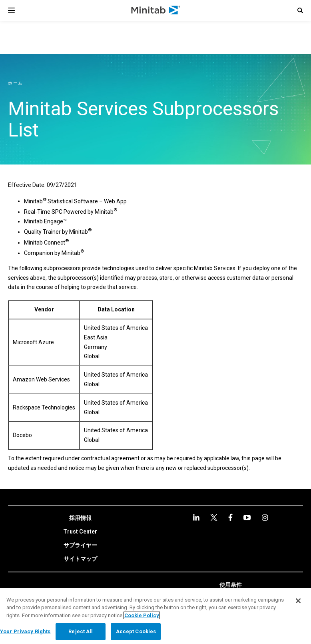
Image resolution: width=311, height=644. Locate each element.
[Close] (298, 601)
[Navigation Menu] (11, 10)
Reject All (81, 631)
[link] (80, 518)
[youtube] (230, 517)
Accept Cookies (136, 631)
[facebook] (214, 518)
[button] (300, 10)
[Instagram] (247, 518)
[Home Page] (156, 10)
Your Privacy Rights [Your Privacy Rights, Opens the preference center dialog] (25, 631)
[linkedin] (196, 517)
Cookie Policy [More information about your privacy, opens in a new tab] (142, 615)
